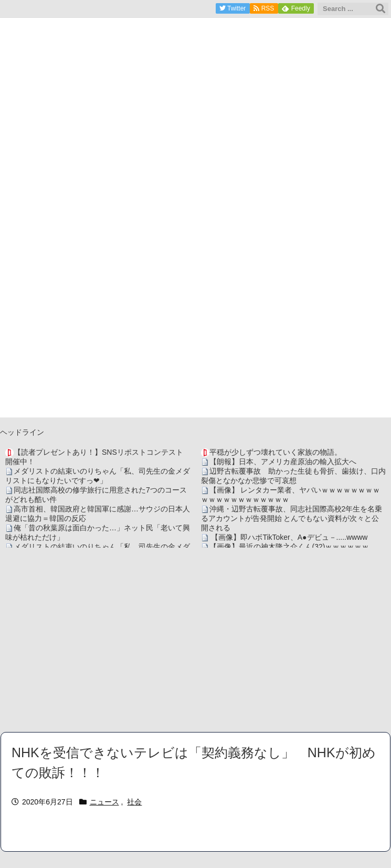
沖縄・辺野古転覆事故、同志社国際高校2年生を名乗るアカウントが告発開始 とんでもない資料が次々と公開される (292, 518)
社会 (134, 802)
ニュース (104, 802)
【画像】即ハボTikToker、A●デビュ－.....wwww (289, 537)
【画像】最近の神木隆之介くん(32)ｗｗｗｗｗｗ (289, 547)
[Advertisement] (195, 640)
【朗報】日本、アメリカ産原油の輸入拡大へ (283, 462)
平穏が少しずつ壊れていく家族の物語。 (276, 452)
